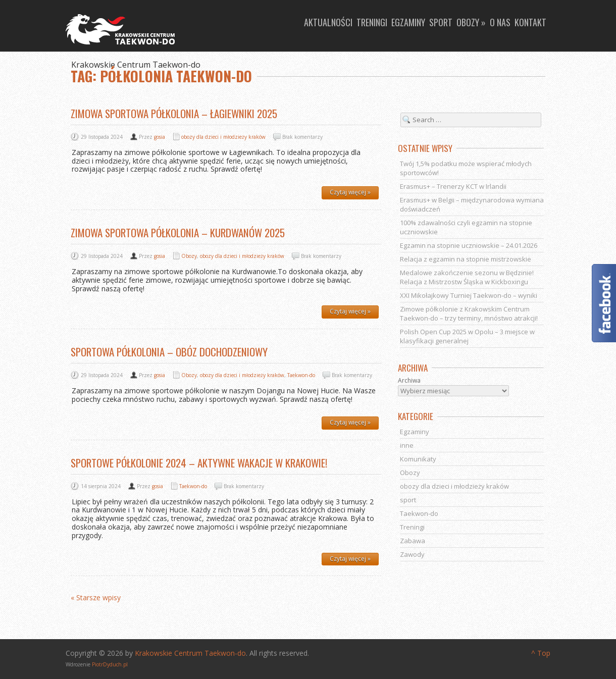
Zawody (412, 554)
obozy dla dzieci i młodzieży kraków (223, 137)
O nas (500, 22)
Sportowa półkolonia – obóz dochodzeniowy (169, 352)
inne (407, 445)
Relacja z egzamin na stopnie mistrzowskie (466, 259)
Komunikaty (418, 459)
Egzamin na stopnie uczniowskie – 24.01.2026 (469, 245)
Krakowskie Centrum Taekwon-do (190, 653)
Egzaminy (408, 22)
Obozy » (471, 22)
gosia (160, 137)
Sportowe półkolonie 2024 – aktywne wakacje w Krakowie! (199, 463)
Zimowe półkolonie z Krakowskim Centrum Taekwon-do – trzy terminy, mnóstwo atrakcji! (469, 314)
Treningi (372, 22)
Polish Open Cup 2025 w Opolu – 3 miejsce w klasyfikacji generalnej (467, 336)
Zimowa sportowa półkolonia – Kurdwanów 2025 (178, 232)
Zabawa (413, 541)
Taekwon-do (301, 375)
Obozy (189, 256)
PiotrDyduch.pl (110, 664)
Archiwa (409, 381)
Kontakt (530, 22)
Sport (441, 22)
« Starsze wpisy (96, 598)
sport (408, 500)
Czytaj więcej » (350, 192)
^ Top (541, 653)
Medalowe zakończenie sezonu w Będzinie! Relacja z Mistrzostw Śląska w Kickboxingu (467, 277)
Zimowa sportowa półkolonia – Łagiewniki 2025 (174, 113)
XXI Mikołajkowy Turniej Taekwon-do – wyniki (469, 295)
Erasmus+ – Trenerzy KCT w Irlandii (453, 186)
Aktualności (328, 22)
